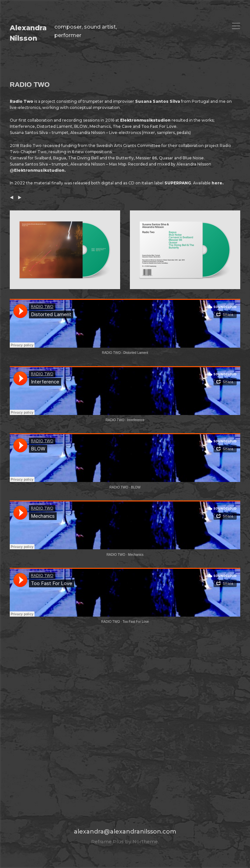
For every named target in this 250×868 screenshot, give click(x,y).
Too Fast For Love (136, 622)
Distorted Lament (136, 353)
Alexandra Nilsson (28, 33)
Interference (136, 420)
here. (218, 183)
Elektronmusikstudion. (40, 170)
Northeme (145, 842)
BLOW (136, 487)
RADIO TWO (111, 353)
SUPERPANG (178, 183)
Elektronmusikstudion (145, 120)
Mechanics (136, 555)
